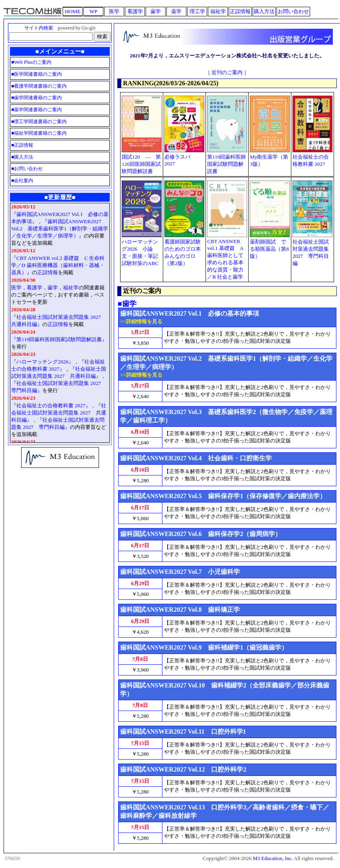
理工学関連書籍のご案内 (40, 122)
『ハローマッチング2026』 (42, 362)
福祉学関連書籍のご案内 (40, 133)
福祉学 (71, 288)
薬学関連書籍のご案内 (38, 110)
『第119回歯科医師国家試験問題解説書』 (59, 339)
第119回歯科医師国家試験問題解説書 (226, 164)
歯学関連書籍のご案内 (38, 98)
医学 (16, 288)
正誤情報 (24, 145)
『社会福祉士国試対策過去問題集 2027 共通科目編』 (59, 413)
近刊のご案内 (227, 72)
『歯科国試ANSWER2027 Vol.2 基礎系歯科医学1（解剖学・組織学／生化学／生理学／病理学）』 (60, 229)
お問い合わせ (28, 169)
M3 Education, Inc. (273, 858)
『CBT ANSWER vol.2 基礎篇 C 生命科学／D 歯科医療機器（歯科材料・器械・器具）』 (58, 265)
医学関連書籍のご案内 (38, 74)
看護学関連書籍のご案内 (40, 86)
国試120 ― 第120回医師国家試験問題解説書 (141, 164)
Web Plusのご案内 (33, 62)
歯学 (53, 288)
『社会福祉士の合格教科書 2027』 (51, 406)
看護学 (35, 288)
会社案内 (24, 181)
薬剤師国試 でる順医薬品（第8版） (269, 249)
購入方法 (24, 157)
